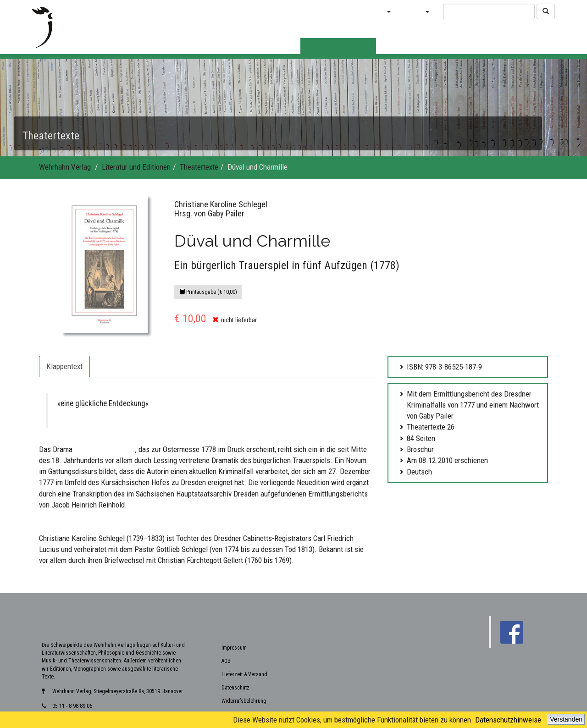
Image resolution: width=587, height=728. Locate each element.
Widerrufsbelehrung (244, 644)
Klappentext (64, 366)
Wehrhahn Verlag (65, 167)
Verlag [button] (417, 11)
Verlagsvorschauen (266, 11)
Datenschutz (235, 630)
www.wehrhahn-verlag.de (520, 706)
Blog (344, 11)
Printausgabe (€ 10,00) (208, 292)
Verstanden (566, 719)
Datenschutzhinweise (508, 720)
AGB (226, 604)
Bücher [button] (377, 11)
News (316, 11)
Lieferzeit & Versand (244, 617)
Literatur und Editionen (136, 167)
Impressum (234, 590)
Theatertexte (199, 167)
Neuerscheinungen (199, 11)
